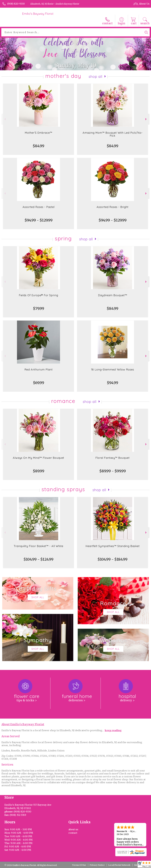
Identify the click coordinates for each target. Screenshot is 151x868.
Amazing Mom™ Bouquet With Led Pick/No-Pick (113, 134)
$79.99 (39, 309)
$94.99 (113, 383)
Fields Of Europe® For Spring (38, 295)
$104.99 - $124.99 (38, 559)
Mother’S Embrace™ (38, 133)
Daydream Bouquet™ (113, 295)
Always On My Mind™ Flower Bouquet (38, 458)
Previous (5, 119)
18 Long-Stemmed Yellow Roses (113, 370)
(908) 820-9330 (16, 4)
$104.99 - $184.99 (113, 559)
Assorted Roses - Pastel (39, 207)
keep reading (113, 730)
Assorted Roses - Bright (113, 207)
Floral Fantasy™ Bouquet (113, 458)
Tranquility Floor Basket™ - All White (38, 546)
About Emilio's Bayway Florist (23, 724)
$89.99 (39, 471)
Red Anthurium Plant (39, 370)
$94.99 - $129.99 (39, 220)
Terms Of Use (79, 865)
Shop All (96, 76)
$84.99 (38, 146)
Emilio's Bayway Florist (38, 14)
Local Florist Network (119, 865)
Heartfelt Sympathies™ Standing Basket (113, 546)
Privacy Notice (97, 865)
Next (146, 119)
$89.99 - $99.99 (113, 471)
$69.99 (39, 383)
